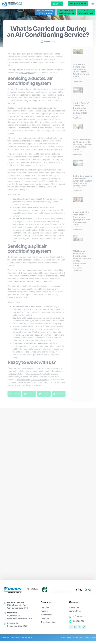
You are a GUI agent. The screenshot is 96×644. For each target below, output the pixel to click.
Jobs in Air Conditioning (45, 11)
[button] (93, 4)
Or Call (86, 11)
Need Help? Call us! (66, 11)
